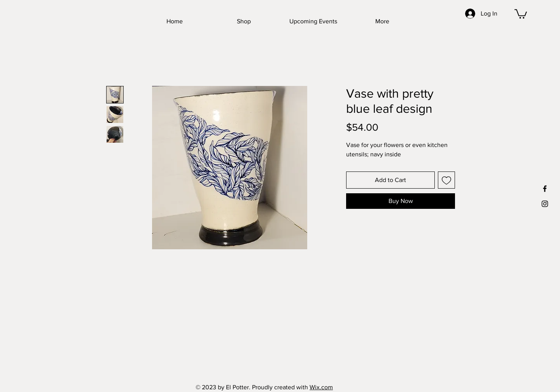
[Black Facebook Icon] (545, 189)
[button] (521, 13)
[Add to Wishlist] (446, 180)
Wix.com (321, 387)
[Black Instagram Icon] (545, 204)
